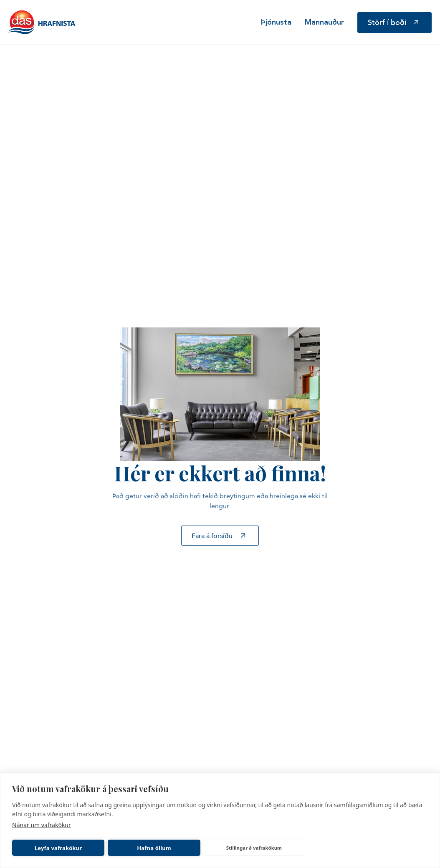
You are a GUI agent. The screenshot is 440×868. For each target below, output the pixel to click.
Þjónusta (276, 23)
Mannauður (324, 23)
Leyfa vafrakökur (58, 848)
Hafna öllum (154, 848)
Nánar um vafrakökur (42, 825)
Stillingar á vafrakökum (254, 848)
